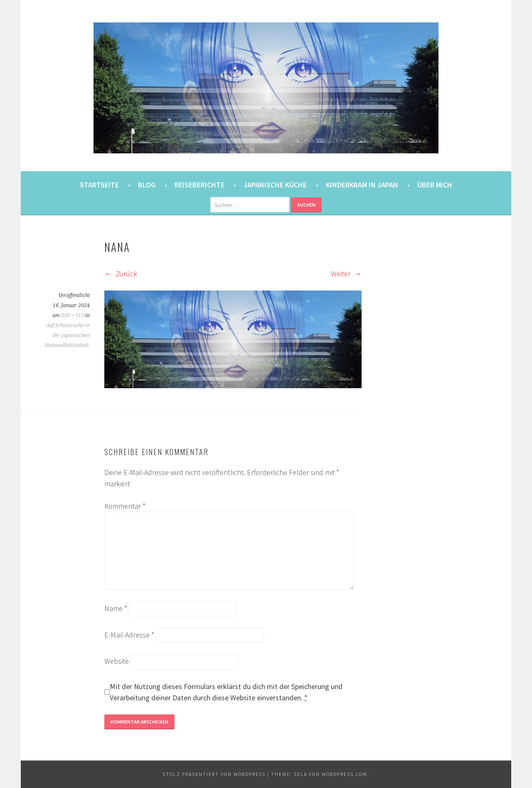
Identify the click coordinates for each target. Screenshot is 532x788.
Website (117, 661)
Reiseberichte (199, 185)
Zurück (121, 274)
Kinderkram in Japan (362, 185)
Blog (147, 185)
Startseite (99, 185)
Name (116, 608)
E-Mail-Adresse (129, 635)
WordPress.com (345, 774)
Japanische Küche (275, 185)
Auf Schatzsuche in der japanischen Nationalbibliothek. (67, 335)
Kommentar (125, 506)
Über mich (435, 185)
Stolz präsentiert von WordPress (214, 774)
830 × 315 (73, 315)
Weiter (346, 274)
